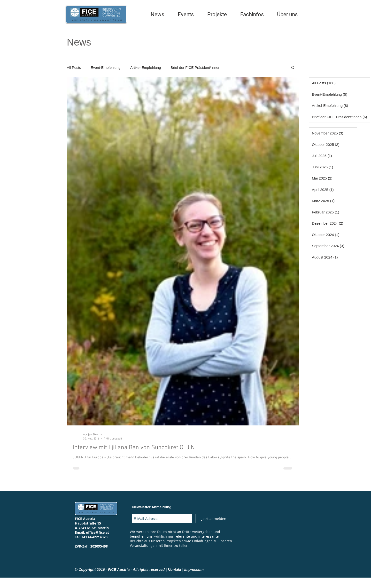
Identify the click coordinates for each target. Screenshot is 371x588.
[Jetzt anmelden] (214, 518)
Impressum (194, 569)
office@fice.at (97, 532)
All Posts (74, 67)
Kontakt (174, 569)
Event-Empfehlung (105, 67)
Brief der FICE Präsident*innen (196, 67)
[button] (293, 68)
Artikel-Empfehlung (146, 67)
